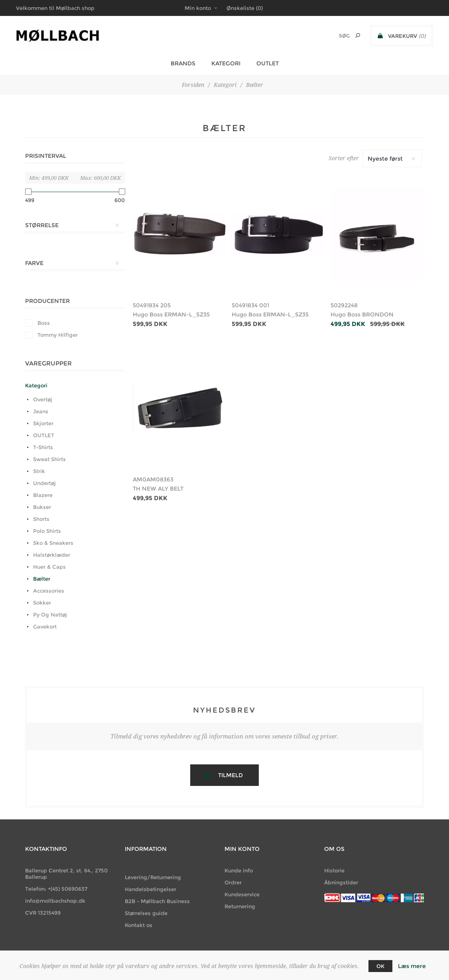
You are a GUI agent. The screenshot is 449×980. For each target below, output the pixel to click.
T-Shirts (43, 447)
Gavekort (45, 626)
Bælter (42, 579)
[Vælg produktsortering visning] (392, 159)
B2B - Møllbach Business (157, 901)
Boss (44, 323)
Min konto (198, 8)
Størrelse (42, 225)
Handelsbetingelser (151, 889)
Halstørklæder (52, 555)
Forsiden (193, 85)
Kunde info (239, 870)
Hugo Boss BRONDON (362, 314)
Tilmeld (230, 775)
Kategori (36, 385)
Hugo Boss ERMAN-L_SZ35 (171, 314)
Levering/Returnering (153, 877)
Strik (39, 471)
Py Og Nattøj (50, 615)
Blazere (43, 495)
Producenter (47, 301)
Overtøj (43, 399)
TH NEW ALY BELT (158, 489)
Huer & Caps (49, 567)
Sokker (42, 603)
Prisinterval (46, 156)
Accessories (49, 591)
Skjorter (43, 423)
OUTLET (44, 435)
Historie (334, 870)
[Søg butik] (334, 36)
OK (380, 966)
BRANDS (183, 63)
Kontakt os (139, 925)
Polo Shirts (47, 531)
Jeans (41, 411)
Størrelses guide (146, 913)
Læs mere (412, 966)
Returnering (240, 906)
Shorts (41, 519)
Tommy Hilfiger (58, 335)
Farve (34, 263)
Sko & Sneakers (53, 543)
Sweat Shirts (49, 459)
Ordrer (233, 882)
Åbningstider (341, 882)
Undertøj (44, 483)
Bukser (42, 507)
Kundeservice (242, 894)
